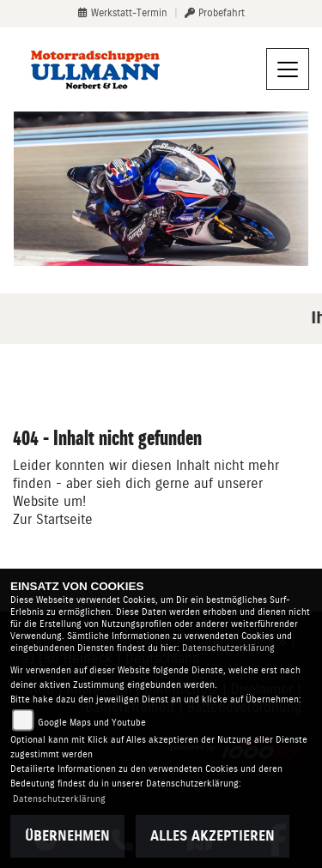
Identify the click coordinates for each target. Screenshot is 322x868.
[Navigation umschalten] (288, 69)
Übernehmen (67, 836)
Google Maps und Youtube (92, 723)
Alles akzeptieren (213, 836)
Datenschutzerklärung (228, 648)
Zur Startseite (53, 519)
